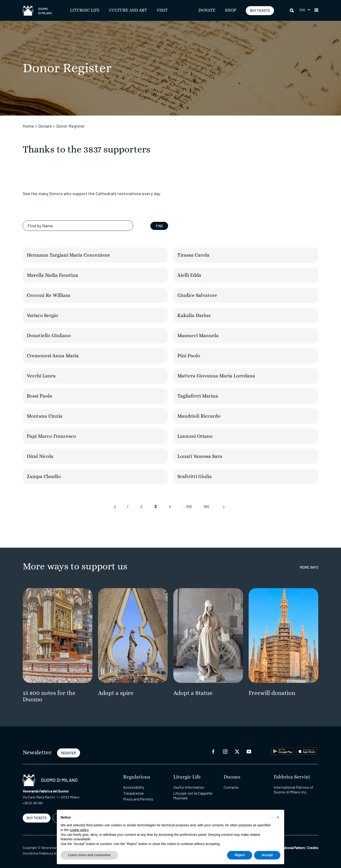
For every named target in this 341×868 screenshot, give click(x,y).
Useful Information (189, 787)
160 (206, 506)
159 (189, 506)
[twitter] (237, 751)
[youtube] (249, 751)
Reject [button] (240, 855)
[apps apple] (307, 751)
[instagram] (225, 751)
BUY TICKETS (260, 11)
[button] (305, 10)
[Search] (292, 10)
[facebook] (213, 751)
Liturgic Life (85, 10)
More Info (309, 567)
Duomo (232, 777)
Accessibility (134, 787)
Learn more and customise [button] (89, 855)
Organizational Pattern (289, 848)
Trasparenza (133, 793)
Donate (207, 10)
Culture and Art (128, 10)
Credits (313, 848)
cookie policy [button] (79, 830)
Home (28, 126)
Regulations (137, 777)
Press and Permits (138, 799)
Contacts (231, 787)
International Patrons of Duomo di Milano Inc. (294, 790)
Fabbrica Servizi (292, 777)
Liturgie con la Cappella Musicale (193, 795)
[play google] (283, 751)
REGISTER (69, 753)
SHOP (231, 10)
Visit (162, 10)
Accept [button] (267, 855)
